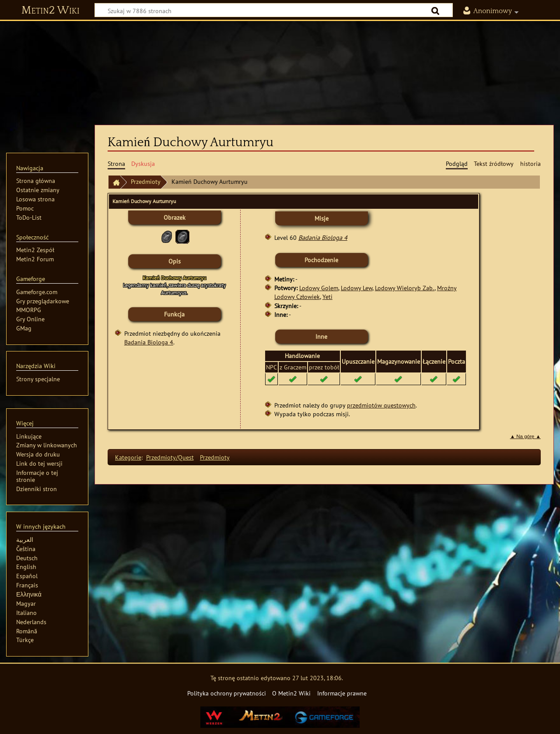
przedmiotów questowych (381, 405)
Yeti (327, 297)
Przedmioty (146, 181)
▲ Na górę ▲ (525, 436)
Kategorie (128, 457)
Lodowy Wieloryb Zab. (405, 288)
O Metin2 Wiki (291, 693)
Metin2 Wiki (51, 11)
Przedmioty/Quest (170, 457)
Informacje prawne (342, 693)
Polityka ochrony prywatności (227, 693)
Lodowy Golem (319, 288)
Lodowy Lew (357, 288)
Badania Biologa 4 (149, 342)
